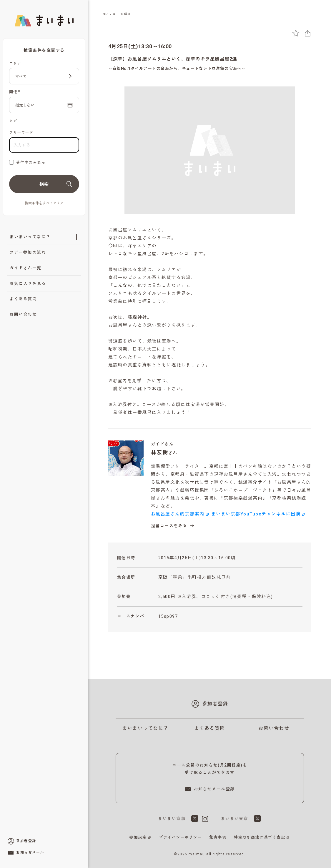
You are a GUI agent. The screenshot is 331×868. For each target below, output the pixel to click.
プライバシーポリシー (180, 837)
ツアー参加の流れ (28, 252)
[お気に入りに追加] (296, 33)
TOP (104, 14)
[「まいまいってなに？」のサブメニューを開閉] (76, 237)
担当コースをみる (173, 526)
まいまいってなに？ (30, 237)
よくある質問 (23, 299)
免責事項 (218, 837)
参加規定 (138, 837)
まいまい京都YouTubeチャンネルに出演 (256, 514)
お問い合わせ (23, 314)
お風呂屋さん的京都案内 (178, 514)
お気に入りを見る (28, 283)
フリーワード (21, 133)
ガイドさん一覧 (25, 268)
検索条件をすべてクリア (44, 203)
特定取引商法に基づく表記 (260, 837)
